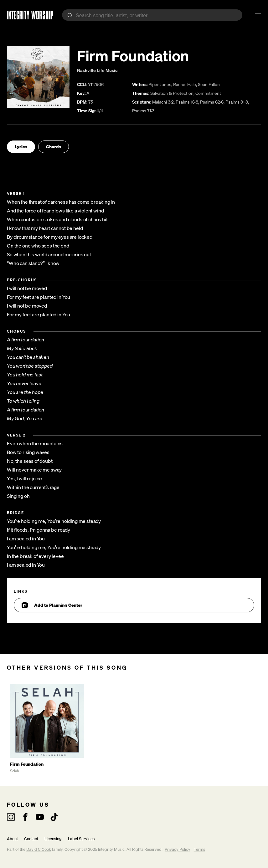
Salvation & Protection (172, 93)
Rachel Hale (185, 84)
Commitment (208, 93)
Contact (31, 839)
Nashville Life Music (97, 70)
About (12, 839)
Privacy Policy (178, 849)
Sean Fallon (209, 84)
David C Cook (39, 849)
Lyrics (21, 147)
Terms (199, 849)
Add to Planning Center (52, 605)
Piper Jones (160, 84)
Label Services (81, 839)
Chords (54, 147)
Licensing (53, 839)
